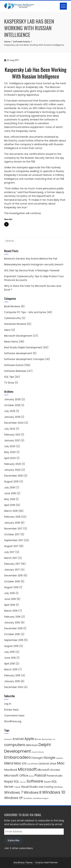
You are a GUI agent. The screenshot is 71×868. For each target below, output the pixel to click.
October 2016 (12, 581)
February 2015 (12, 675)
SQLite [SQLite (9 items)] (47, 782)
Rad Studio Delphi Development (23, 347)
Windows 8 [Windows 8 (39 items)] (33, 792)
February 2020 (13, 464)
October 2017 (12, 534)
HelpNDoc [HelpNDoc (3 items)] (59, 758)
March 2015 (11, 669)
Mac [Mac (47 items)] (61, 763)
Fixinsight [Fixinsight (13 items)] (37, 758)
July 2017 (9, 552)
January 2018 (12, 523)
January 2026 (12, 399)
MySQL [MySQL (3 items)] (31, 776)
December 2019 (13, 476)
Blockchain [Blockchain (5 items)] (47, 739)
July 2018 (9, 488)
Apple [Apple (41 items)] (29, 739)
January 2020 (12, 470)
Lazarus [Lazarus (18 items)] (44, 763)
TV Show (9, 383)
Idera (7, 330)
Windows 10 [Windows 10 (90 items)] (54, 792)
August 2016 (11, 587)
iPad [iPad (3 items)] (29, 764)
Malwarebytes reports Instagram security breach (34, 265)
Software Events (14, 365)
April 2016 (10, 605)
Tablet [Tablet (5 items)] (17, 787)
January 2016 (12, 623)
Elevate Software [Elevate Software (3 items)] (38, 752)
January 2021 (12, 440)
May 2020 (10, 452)
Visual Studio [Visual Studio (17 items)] (29, 787)
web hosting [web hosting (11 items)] (46, 787)
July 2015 (9, 652)
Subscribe (14, 840)
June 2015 (10, 658)
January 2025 (12, 417)
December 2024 (14, 423)
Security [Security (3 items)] (23, 782)
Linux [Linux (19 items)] (53, 763)
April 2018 (10, 505)
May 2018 (10, 499)
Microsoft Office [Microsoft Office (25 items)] (16, 775)
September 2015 (14, 640)
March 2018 (11, 511)
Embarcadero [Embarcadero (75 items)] (18, 757)
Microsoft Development (18, 336)
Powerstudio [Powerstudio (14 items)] (55, 776)
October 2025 (12, 405)
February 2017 (12, 564)
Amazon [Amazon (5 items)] (8, 739)
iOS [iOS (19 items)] (24, 763)
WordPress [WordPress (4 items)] (28, 798)
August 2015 (11, 646)
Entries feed (11, 710)
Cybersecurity (13, 318)
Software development (18, 353)
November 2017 (13, 529)
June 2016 (10, 599)
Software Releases (15, 371)
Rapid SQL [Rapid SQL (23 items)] (12, 781)
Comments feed (14, 716)
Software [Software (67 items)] (35, 781)
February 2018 (12, 517)
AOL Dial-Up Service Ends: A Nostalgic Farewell (32, 270)
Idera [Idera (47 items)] (9, 763)
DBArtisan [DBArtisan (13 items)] (32, 745)
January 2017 (12, 570)
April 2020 (10, 458)
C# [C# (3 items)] (54, 739)
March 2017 (11, 558)
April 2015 (10, 664)
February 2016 (12, 617)
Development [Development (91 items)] (18, 751)
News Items (11, 342)
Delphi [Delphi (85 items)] (45, 745)
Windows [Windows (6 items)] (58, 787)
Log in (8, 704)
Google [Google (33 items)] (49, 758)
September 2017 (14, 540)
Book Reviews (12, 306)
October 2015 (12, 634)
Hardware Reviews (15, 324)
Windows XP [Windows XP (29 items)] (13, 798)
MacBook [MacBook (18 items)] (11, 770)
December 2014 (14, 687)
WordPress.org (13, 721)
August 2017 (11, 546)
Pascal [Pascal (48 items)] (40, 775)
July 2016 (9, 593)
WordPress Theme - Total (27, 863)
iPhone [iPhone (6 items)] (34, 764)
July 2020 (10, 446)
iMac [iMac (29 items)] (18, 763)
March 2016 (11, 611)
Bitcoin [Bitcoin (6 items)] (38, 739)
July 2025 (10, 411)
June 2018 (10, 493)
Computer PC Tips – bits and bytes (25, 312)
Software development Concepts (24, 359)
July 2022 (10, 429)
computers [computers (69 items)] (15, 745)
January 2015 (12, 681)
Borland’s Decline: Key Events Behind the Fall (31, 259)
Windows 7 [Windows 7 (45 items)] (14, 792)
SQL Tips (9, 377)
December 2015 (13, 628)
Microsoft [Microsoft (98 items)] (27, 769)
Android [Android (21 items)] (18, 739)
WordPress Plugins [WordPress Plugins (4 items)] (41, 798)
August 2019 (11, 482)
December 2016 (13, 576)
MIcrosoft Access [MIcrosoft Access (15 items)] (49, 770)
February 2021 (12, 435)
